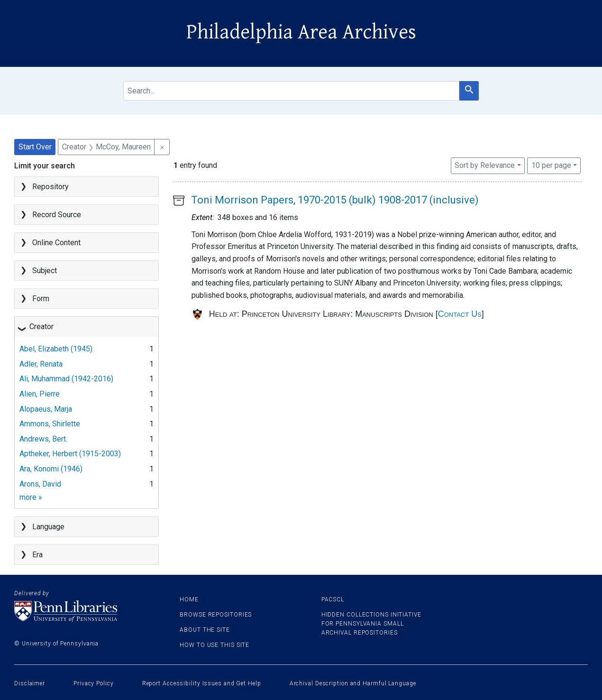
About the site (205, 630)
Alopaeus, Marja (46, 409)
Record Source (57, 215)
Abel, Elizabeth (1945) (56, 349)
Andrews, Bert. (43, 439)
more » (31, 497)
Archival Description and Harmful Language (353, 683)
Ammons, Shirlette (50, 424)
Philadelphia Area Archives (301, 32)
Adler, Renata (41, 364)
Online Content (56, 243)
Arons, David (40, 484)
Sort (485, 165)
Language (48, 527)
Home (189, 599)
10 (551, 165)
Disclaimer (30, 683)
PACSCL (333, 599)
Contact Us (460, 314)
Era (37, 555)
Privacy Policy (94, 683)
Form (41, 299)
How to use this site (214, 645)
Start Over (35, 147)
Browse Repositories (216, 615)
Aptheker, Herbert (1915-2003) (70, 454)
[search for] (291, 91)
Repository (50, 187)
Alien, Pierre (40, 394)
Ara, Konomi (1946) (51, 469)
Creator (41, 327)
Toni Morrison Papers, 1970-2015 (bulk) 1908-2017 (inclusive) (335, 200)
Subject (45, 271)
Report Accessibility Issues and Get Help (202, 683)
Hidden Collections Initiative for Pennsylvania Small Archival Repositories (371, 624)
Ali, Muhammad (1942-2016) (66, 379)
